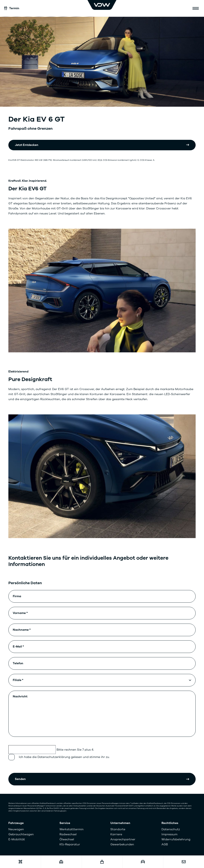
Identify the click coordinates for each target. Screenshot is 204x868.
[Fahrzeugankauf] (143, 862)
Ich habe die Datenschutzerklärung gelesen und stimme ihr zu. (64, 757)
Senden (20, 779)
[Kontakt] (184, 862)
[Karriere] (61, 862)
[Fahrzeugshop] (102, 862)
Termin (12, 8)
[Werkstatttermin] (20, 862)
